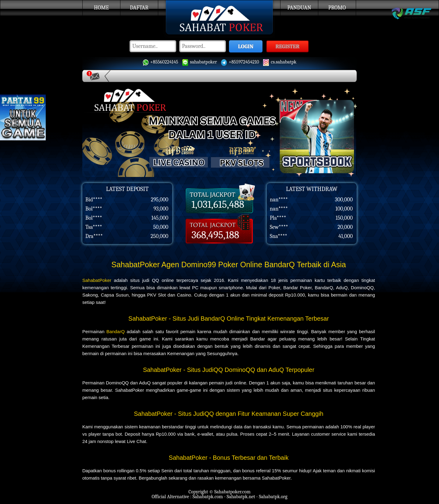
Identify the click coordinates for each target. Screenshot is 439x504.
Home (101, 8)
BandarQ (116, 331)
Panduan (299, 8)
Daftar (139, 8)
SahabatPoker (97, 280)
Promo (337, 8)
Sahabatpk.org (273, 497)
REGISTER (288, 47)
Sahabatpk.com (208, 497)
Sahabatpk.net (241, 497)
